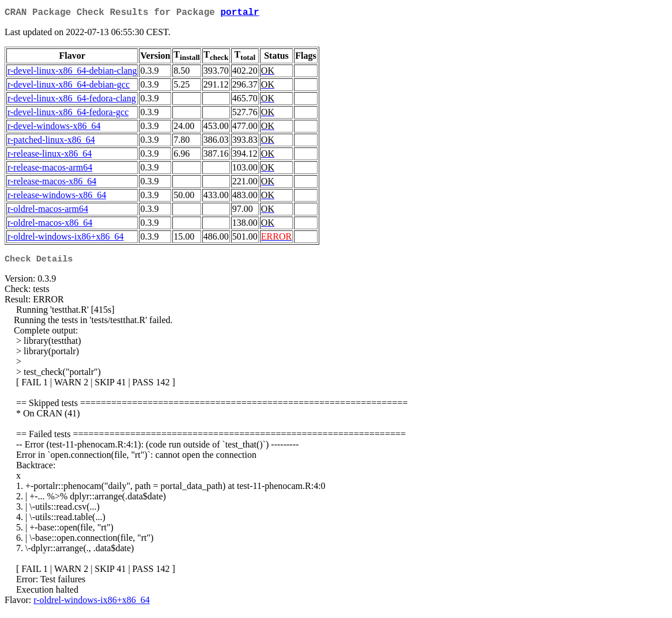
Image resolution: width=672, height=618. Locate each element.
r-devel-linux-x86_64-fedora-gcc (68, 114)
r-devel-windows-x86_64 (54, 128)
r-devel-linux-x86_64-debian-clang (72, 73)
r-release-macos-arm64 (50, 170)
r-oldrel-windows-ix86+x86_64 (66, 239)
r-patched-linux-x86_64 (51, 142)
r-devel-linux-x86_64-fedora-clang (72, 101)
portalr (239, 14)
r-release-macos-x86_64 (52, 183)
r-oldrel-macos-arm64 (48, 211)
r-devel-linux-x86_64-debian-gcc (69, 87)
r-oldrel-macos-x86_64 (50, 225)
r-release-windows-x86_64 (57, 197)
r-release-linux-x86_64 (50, 156)
